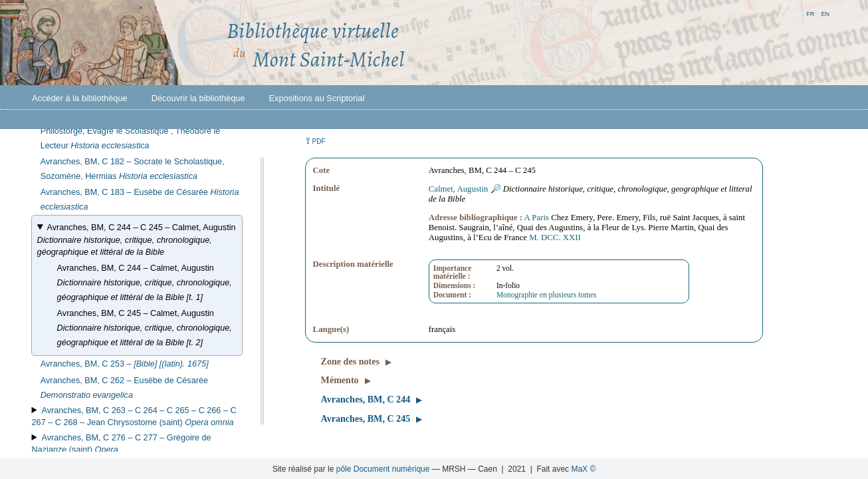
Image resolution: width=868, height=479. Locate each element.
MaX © (583, 469)
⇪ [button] (315, 141)
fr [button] (810, 13)
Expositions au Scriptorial (317, 98)
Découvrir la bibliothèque (198, 98)
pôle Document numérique (383, 469)
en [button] (825, 13)
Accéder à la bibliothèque (80, 98)
